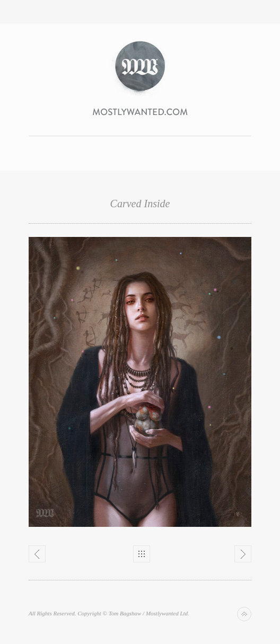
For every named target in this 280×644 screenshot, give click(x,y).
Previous (37, 554)
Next (243, 554)
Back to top (244, 614)
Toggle (140, 12)
